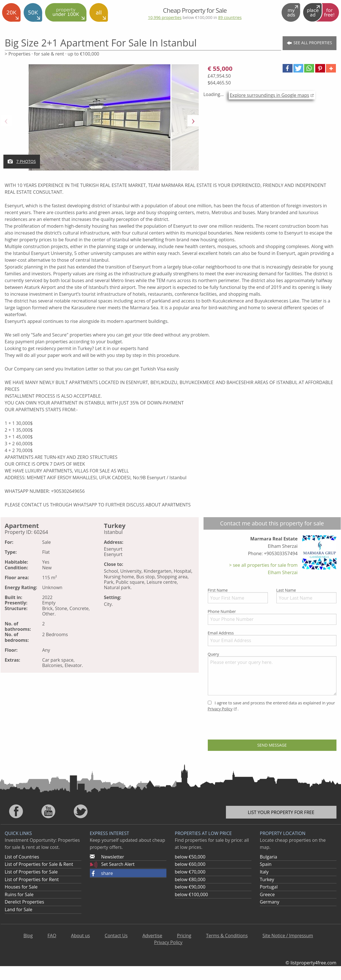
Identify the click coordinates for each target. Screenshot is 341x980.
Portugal (269, 887)
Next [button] (193, 121)
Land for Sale (19, 909)
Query (272, 673)
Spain (266, 864)
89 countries (230, 17)
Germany (270, 902)
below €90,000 (190, 887)
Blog (28, 936)
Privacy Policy (220, 709)
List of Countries (22, 857)
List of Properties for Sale (31, 872)
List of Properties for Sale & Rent (39, 864)
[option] (100, 121)
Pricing (184, 936)
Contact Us (116, 936)
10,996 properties (165, 17)
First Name (238, 595)
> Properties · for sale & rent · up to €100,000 (52, 54)
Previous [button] (6, 121)
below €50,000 (190, 857)
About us (81, 936)
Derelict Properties (25, 902)
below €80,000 (190, 879)
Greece (267, 894)
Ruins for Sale (19, 894)
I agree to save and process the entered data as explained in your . (271, 706)
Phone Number (272, 617)
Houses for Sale (21, 887)
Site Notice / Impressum (288, 936)
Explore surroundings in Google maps (269, 95)
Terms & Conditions (227, 936)
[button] (288, 68)
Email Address (272, 638)
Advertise (152, 936)
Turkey (267, 879)
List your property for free (281, 812)
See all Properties (309, 43)
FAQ (52, 936)
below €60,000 (190, 864)
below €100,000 (191, 894)
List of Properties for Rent (32, 879)
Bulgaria (269, 857)
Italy (264, 872)
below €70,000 (190, 872)
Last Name (306, 595)
